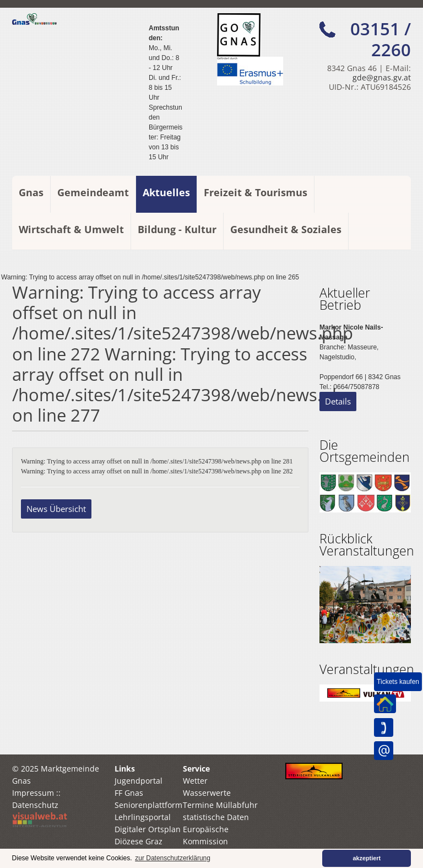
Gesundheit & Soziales (286, 229)
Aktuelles (166, 192)
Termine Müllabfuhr (220, 805)
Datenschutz (35, 805)
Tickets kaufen (398, 682)
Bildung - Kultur (177, 229)
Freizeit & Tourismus (256, 192)
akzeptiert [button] (367, 858)
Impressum (33, 793)
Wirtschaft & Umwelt (71, 229)
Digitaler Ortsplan (148, 829)
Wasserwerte (207, 793)
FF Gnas (129, 793)
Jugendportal (139, 781)
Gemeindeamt (93, 192)
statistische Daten (216, 817)
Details (338, 401)
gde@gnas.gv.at (382, 77)
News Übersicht (56, 509)
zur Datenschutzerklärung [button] (173, 858)
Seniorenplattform (148, 805)
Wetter (195, 781)
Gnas (31, 192)
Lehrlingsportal (143, 817)
